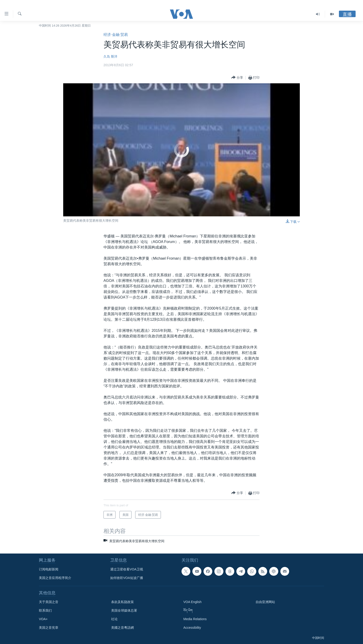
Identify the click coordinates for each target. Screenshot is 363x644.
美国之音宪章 (49, 628)
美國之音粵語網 (122, 628)
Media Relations (195, 619)
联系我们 (45, 610)
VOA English (192, 602)
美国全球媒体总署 (124, 610)
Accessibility (192, 628)
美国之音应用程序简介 (55, 578)
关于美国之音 (49, 602)
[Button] (237, 78)
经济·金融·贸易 (116, 35)
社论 (114, 619)
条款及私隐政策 (122, 602)
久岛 (107, 56)
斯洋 (114, 56)
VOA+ (43, 619)
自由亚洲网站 (265, 602)
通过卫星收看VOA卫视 (127, 569)
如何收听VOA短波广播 (127, 578)
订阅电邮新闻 (49, 569)
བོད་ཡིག (188, 610)
